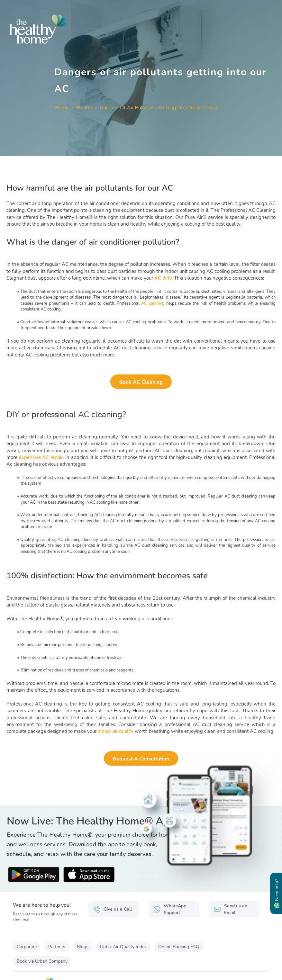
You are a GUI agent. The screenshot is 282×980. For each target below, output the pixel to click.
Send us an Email (231, 909)
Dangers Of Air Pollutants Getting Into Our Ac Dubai (158, 108)
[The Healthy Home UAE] (141, 29)
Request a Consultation (141, 759)
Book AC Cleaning (141, 382)
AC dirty (163, 278)
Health (84, 108)
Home (62, 108)
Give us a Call (113, 909)
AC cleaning (153, 303)
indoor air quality (116, 731)
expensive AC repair (41, 457)
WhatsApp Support (170, 909)
